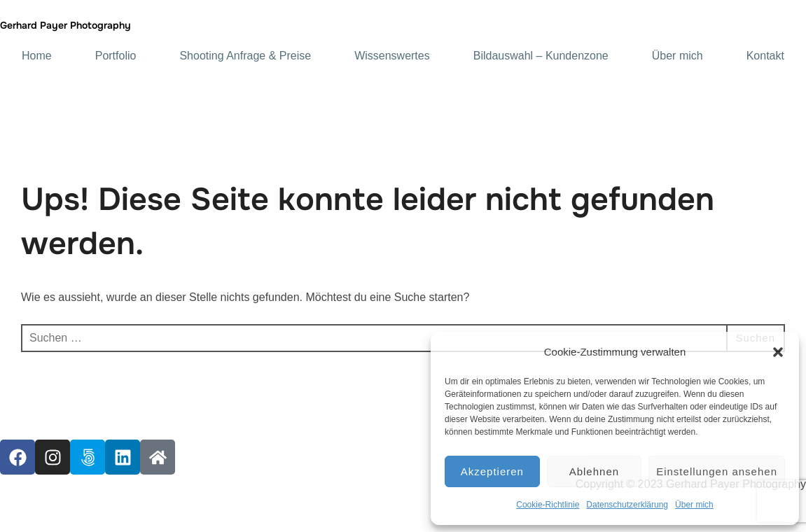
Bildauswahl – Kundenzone (541, 56)
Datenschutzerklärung (627, 505)
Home (37, 56)
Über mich (694, 505)
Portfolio (116, 56)
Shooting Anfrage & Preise (245, 56)
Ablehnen (594, 471)
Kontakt (765, 56)
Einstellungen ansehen (717, 471)
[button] (778, 352)
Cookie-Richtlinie (548, 505)
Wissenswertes (392, 56)
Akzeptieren (492, 471)
